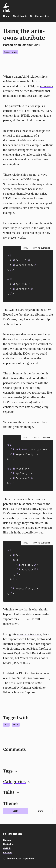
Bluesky (7, 840)
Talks (11, 792)
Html (16, 725)
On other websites (39, 16)
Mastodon (8, 844)
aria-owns (46, 86)
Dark (40, 811)
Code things (11, 52)
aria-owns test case (29, 634)
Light (16, 811)
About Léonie (20, 16)
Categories (17, 781)
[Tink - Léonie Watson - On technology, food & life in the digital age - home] (7, 8)
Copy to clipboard (41, 248)
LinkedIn (8, 853)
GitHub (7, 848)
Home (6, 16)
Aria (6, 725)
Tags (10, 771)
